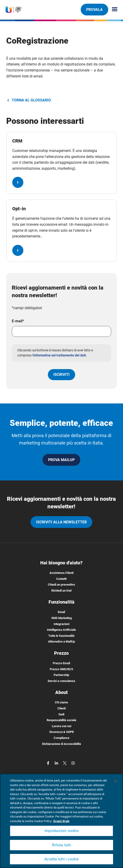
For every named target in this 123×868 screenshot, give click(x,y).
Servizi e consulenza (61, 681)
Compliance (61, 738)
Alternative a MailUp (61, 641)
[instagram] (73, 763)
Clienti (61, 708)
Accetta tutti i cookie (61, 859)
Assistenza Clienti (61, 573)
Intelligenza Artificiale (61, 630)
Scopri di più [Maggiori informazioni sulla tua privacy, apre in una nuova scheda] (61, 821)
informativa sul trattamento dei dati (60, 355)
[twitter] (65, 763)
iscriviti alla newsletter (61, 522)
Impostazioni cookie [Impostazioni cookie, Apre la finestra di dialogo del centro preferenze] (61, 831)
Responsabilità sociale (61, 720)
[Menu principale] (113, 10)
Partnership (61, 675)
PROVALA (94, 9)
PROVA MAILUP (61, 460)
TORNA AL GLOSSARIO (29, 100)
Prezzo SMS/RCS (61, 669)
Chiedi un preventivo (61, 585)
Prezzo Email (61, 663)
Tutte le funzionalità (61, 636)
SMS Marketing (61, 618)
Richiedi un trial (61, 591)
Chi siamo (61, 702)
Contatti (61, 579)
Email (61, 612)
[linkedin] (57, 763)
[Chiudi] (116, 781)
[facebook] (49, 763)
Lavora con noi (61, 726)
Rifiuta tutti (61, 845)
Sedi (61, 714)
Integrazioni (61, 624)
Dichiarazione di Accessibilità (61, 744)
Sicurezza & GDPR (61, 732)
